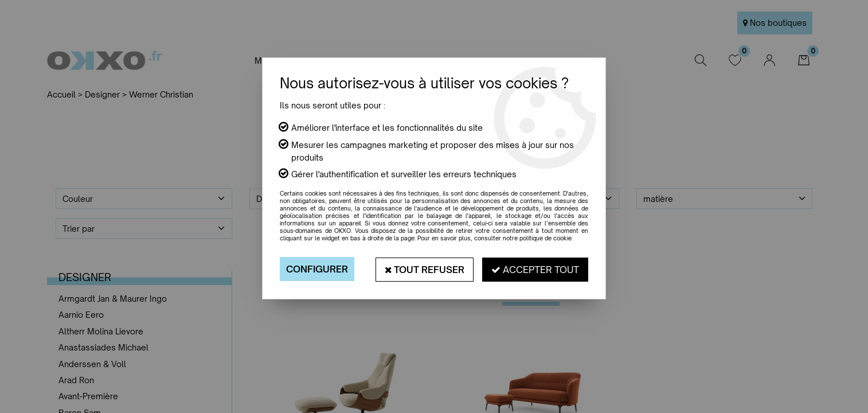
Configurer (317, 269)
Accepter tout (535, 269)
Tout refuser (424, 269)
